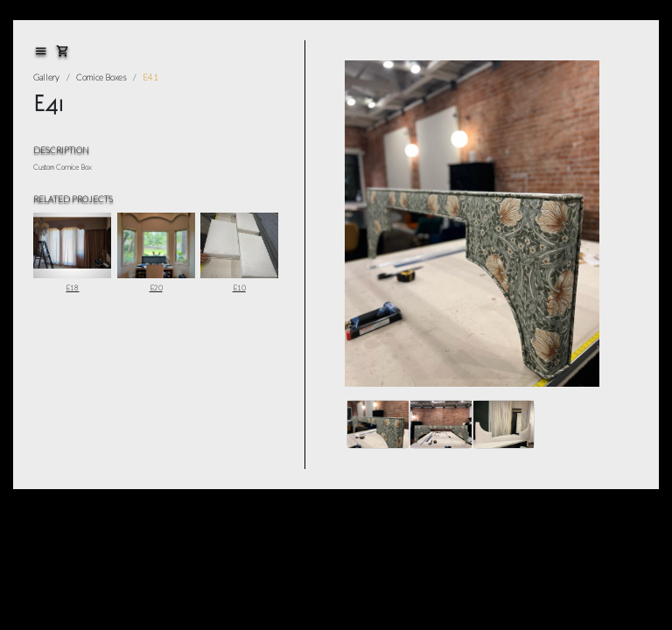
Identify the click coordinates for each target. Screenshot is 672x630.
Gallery (46, 77)
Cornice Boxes (101, 77)
